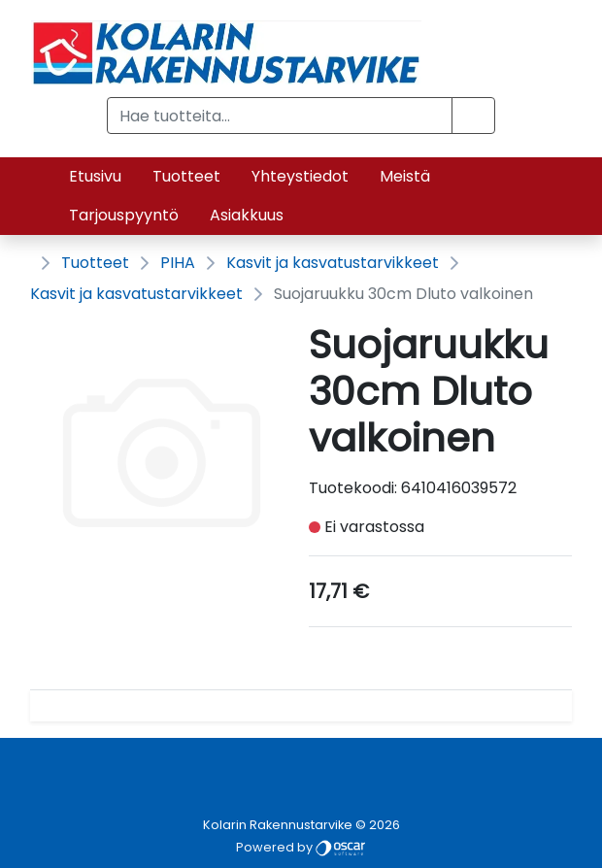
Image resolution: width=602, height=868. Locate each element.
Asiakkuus (247, 215)
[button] (473, 116)
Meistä (405, 176)
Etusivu (95, 176)
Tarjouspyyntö (124, 215)
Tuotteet (186, 176)
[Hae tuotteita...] (280, 116)
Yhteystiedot (300, 176)
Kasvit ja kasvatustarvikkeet (333, 263)
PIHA (178, 263)
